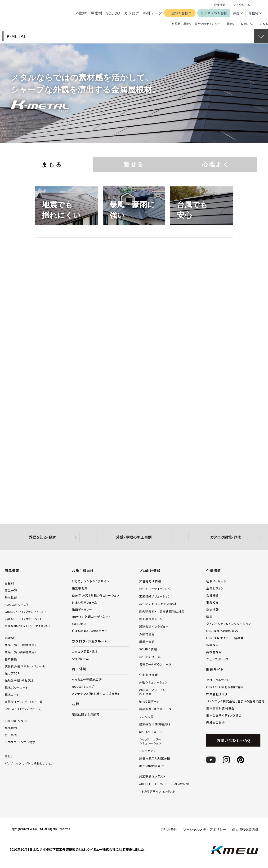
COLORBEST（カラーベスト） (24, 619)
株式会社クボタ (217, 694)
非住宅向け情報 (150, 581)
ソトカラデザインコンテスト (157, 791)
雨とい (33, 761)
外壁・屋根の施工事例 (134, 537)
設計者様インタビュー (154, 627)
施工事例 (11, 735)
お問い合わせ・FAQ (233, 740)
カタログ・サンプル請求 (20, 742)
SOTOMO (79, 624)
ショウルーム (242, 5)
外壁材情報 (147, 634)
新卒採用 (212, 645)
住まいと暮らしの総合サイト (91, 631)
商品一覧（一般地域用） (20, 645)
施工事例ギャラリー (152, 619)
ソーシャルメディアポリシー (205, 829)
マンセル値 (147, 717)
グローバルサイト (218, 680)
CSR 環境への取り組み (222, 631)
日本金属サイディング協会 (224, 715)
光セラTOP (12, 673)
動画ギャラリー (82, 609)
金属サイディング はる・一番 (24, 702)
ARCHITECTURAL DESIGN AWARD (164, 784)
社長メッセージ (216, 581)
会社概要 (212, 595)
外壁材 (9, 638)
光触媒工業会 (216, 722)
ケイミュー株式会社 (24, 12)
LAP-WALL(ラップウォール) (23, 709)
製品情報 (11, 728)
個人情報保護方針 (245, 829)
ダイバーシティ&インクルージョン (229, 624)
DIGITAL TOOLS (151, 732)
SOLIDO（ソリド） (16, 721)
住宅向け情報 (149, 675)
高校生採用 (214, 652)
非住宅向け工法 (150, 657)
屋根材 (9, 583)
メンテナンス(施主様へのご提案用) (96, 694)
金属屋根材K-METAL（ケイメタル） (28, 626)
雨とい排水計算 (150, 766)
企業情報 (220, 5)
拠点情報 (212, 609)
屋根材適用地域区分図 (155, 758)
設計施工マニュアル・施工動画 (153, 692)
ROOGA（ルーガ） (17, 604)
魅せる (134, 164)
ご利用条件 (169, 829)
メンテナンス (148, 751)
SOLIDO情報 (148, 649)
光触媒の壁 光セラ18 (19, 680)
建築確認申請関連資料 (155, 724)
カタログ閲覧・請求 (226, 537)
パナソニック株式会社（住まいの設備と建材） (235, 701)
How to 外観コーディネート (91, 617)
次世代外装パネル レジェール (25, 666)
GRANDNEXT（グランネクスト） (26, 612)
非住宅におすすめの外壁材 (158, 604)
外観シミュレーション (154, 682)
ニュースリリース (217, 659)
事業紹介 (212, 602)
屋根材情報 (147, 642)
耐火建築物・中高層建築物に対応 (162, 611)
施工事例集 (80, 588)
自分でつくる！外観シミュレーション (96, 595)
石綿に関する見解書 (86, 714)
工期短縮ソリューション (155, 596)
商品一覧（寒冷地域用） (20, 652)
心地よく (216, 164)
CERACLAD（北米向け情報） (226, 687)
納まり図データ (149, 701)
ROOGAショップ (83, 686)
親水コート (12, 694)
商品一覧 (11, 590)
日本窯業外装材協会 (220, 708)
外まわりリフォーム (85, 602)
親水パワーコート (17, 687)
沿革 (209, 617)
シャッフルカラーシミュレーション (150, 741)
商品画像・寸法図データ (155, 709)
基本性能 (11, 597)
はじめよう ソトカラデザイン (91, 581)
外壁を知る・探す (42, 537)
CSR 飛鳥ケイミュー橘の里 (225, 638)
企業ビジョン (215, 588)
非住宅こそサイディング (155, 589)
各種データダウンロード (155, 664)
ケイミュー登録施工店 (87, 679)
